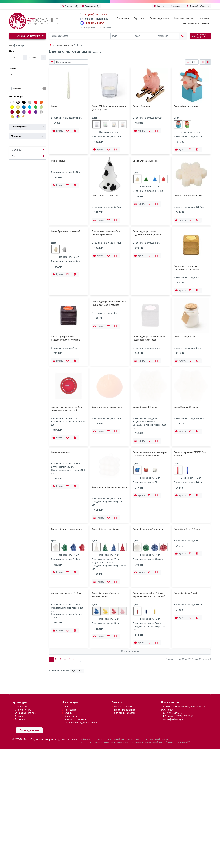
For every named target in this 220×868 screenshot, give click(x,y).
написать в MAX (95, 23)
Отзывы (19, 691)
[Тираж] (28, 75)
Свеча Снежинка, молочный (188, 196)
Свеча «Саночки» (141, 106)
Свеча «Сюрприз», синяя (186, 106)
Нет (81, 645)
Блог (67, 681)
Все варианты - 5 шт (109, 132)
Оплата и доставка (159, 18)
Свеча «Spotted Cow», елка (105, 196)
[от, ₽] (122, 36)
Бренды (69, 687)
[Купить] (58, 131)
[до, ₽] (145, 36)
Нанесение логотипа (184, 18)
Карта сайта (71, 691)
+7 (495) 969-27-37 (174, 687)
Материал (17, 150)
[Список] (203, 62)
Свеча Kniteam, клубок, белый (148, 504)
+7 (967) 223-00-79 (184, 691)
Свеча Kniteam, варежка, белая (67, 504)
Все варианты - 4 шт (150, 187)
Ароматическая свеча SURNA (66, 568)
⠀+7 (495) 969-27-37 (95, 15)
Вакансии (20, 694)
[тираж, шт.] (167, 36)
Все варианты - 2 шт (191, 132)
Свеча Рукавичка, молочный (66, 231)
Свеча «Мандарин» (61, 449)
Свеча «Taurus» (59, 161)
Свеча (54, 106)
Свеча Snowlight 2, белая (145, 372)
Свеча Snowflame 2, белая (187, 504)
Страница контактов (25, 687)
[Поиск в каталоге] (80, 36)
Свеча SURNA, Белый (184, 337)
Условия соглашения (75, 694)
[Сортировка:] (71, 62)
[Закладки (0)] (70, 6)
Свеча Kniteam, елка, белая (106, 504)
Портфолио (70, 684)
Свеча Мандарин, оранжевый (107, 372)
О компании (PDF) (24, 684)
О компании (123, 18)
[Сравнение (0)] (91, 6)
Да (73, 645)
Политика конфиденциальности (81, 697)
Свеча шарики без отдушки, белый (109, 449)
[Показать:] (195, 62)
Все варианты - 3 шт (150, 475)
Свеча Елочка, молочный (146, 161)
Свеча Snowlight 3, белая (186, 372)
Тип (13, 156)
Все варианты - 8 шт (109, 593)
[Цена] (16, 58)
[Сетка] (208, 62)
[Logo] (34, 21)
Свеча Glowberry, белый (186, 568)
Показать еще (130, 626)
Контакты (204, 18)
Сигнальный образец (125, 687)
